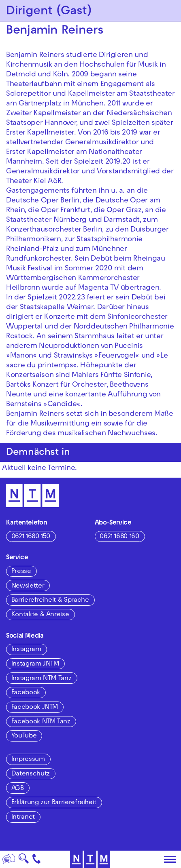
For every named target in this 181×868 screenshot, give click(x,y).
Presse (21, 572)
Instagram (26, 650)
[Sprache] (9, 859)
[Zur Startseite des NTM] (32, 495)
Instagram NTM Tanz (42, 679)
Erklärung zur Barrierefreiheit (54, 803)
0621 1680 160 (119, 537)
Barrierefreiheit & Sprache (50, 600)
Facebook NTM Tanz (41, 722)
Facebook (26, 693)
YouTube (24, 736)
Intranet (23, 817)
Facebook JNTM (35, 708)
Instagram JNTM (35, 664)
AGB (18, 789)
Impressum (28, 760)
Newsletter (28, 586)
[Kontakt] (37, 859)
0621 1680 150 (31, 537)
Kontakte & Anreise (40, 615)
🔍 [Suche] (24, 861)
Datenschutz (31, 774)
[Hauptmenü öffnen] (170, 860)
